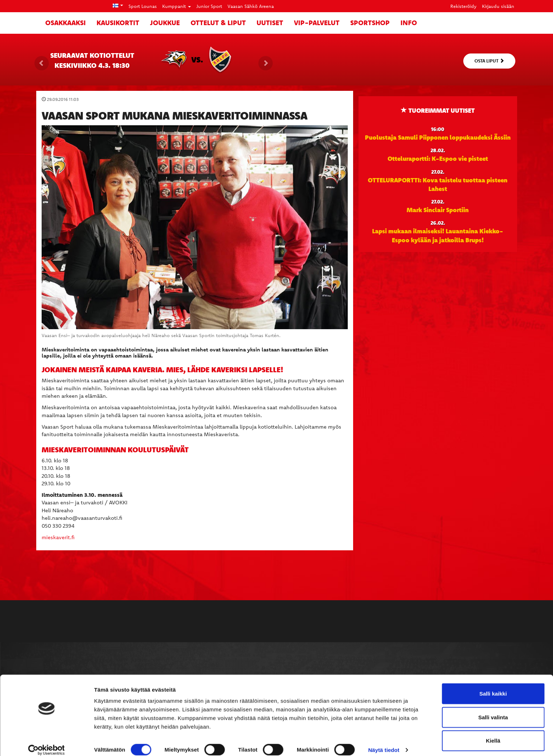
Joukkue (165, 23)
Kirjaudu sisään (498, 6)
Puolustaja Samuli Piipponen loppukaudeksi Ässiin (438, 137)
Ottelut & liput (218, 23)
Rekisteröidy (463, 6)
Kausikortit (118, 23)
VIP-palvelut (317, 23)
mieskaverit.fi (58, 537)
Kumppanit (177, 6)
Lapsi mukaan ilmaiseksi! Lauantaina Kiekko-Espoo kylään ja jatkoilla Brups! (438, 235)
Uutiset (270, 23)
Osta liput (489, 61)
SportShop (370, 23)
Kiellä (493, 732)
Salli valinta (493, 709)
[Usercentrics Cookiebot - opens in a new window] (46, 742)
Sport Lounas (143, 6)
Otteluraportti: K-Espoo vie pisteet (438, 158)
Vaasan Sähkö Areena (251, 6)
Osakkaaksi (65, 23)
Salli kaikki (493, 685)
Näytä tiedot (384, 742)
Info (409, 23)
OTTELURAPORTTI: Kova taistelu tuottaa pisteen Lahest (438, 184)
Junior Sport (209, 6)
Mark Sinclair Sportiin (438, 210)
